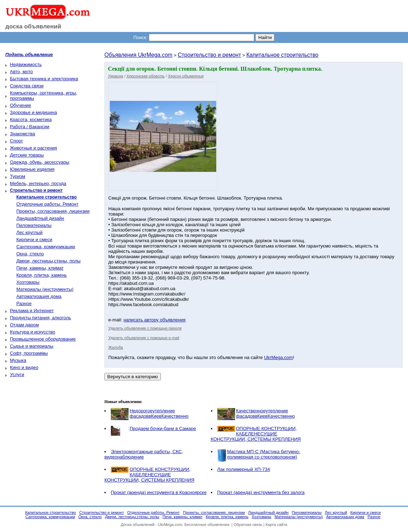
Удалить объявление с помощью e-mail (144, 338)
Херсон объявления (186, 76)
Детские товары (27, 155)
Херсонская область (146, 76)
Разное (24, 303)
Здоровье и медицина (33, 112)
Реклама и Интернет (32, 311)
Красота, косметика (31, 120)
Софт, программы (29, 353)
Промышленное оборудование (43, 339)
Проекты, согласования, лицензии (53, 211)
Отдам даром (24, 325)
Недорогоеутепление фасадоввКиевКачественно (159, 413)
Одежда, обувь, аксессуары (40, 162)
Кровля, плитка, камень (42, 275)
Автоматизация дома (39, 296)
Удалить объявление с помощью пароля (145, 328)
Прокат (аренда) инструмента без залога (261, 492)
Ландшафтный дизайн (40, 218)
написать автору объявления (155, 320)
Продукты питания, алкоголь (40, 318)
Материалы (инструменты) (45, 289)
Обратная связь (248, 525)
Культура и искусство (32, 332)
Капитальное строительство (282, 55)
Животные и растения (34, 148)
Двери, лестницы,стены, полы (48, 261)
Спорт (17, 141)
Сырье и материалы (32, 346)
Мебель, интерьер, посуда (38, 183)
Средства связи (27, 86)
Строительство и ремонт (209, 55)
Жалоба (116, 347)
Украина (116, 76)
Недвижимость (26, 64)
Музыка (18, 360)
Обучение (20, 105)
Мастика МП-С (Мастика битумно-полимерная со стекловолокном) (264, 454)
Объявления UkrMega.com (138, 55)
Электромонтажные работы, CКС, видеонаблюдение (144, 454)
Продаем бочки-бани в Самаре (163, 428)
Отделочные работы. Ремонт (47, 204)
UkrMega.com (279, 357)
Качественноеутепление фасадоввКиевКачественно (266, 413)
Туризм (18, 176)
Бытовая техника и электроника (44, 79)
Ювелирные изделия (32, 169)
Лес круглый (29, 232)
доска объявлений (33, 26)
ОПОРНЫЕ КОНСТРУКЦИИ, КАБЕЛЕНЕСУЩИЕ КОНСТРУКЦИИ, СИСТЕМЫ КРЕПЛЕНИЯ (256, 434)
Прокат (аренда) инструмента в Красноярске (159, 492)
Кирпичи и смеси (34, 240)
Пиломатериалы (34, 225)
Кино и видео (24, 367)
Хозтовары (28, 282)
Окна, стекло (30, 254)
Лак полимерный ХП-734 (244, 469)
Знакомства (23, 134)
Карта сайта (276, 525)
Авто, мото (21, 72)
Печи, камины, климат (40, 268)
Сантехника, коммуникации (46, 247)
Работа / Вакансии (30, 127)
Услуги (17, 374)
